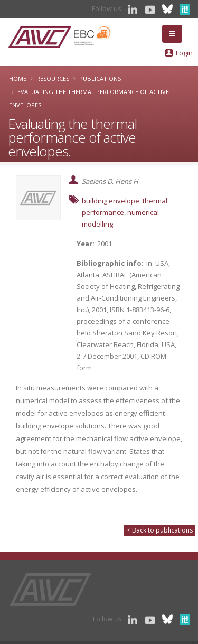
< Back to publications (160, 530)
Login (184, 53)
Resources (53, 78)
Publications (100, 78)
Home (18, 78)
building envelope (111, 201)
